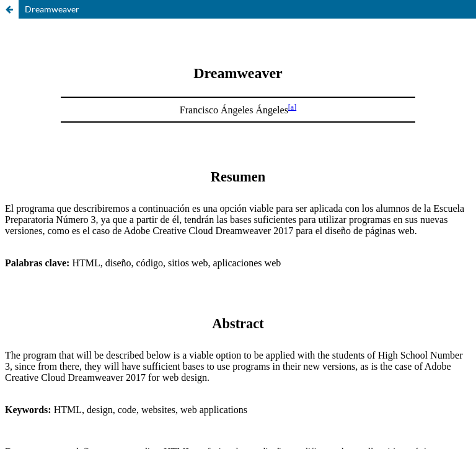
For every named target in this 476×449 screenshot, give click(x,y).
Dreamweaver (52, 9)
